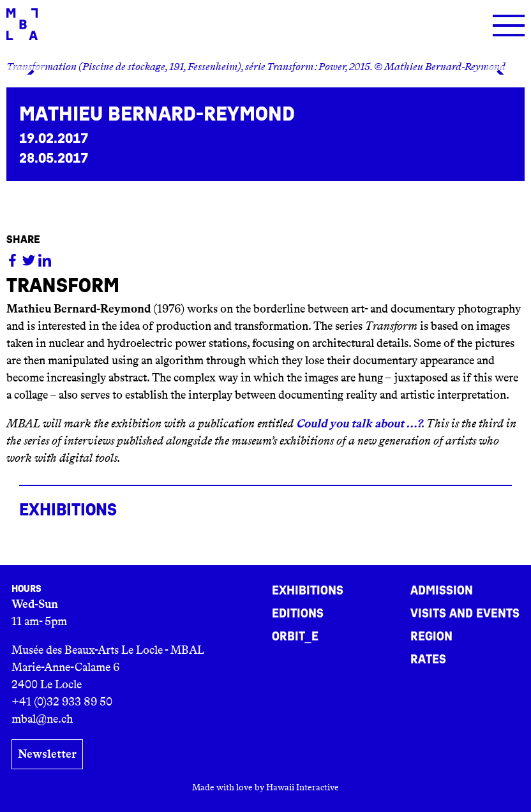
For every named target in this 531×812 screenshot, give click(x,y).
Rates (428, 660)
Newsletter (47, 754)
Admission (442, 591)
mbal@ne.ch (42, 719)
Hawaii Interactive (303, 787)
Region (431, 637)
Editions (298, 614)
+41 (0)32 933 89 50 (62, 702)
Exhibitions (308, 591)
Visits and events (465, 614)
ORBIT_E (295, 637)
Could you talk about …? (359, 424)
